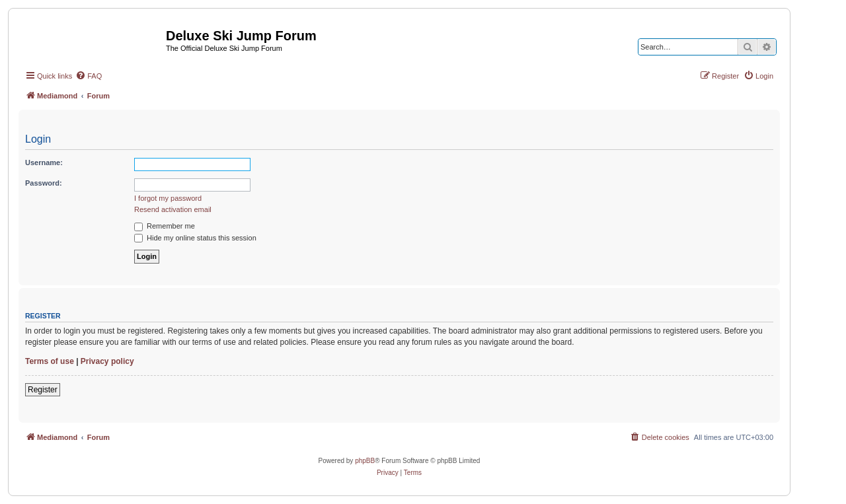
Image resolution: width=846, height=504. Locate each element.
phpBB (365, 461)
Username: (44, 162)
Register (43, 390)
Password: (44, 183)
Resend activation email (173, 209)
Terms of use (50, 361)
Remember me (165, 226)
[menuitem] (89, 76)
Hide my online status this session (195, 238)
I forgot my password (168, 198)
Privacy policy (107, 361)
